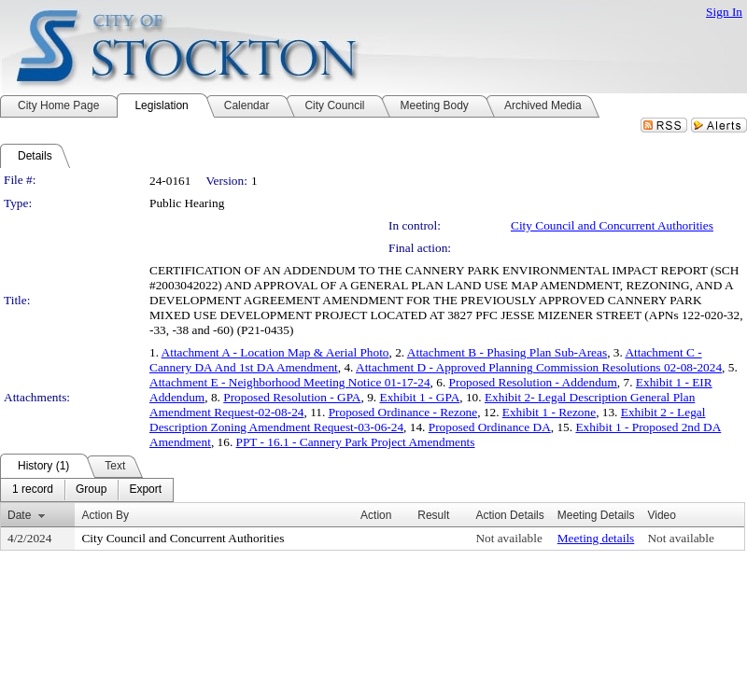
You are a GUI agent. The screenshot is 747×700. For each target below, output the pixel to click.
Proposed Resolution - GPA (292, 397)
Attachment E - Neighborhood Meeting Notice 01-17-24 (290, 382)
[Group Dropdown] (91, 490)
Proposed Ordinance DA (490, 427)
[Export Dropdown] (145, 490)
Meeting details (596, 538)
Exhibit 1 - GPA (419, 397)
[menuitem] (33, 490)
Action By (105, 515)
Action (376, 515)
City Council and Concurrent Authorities (612, 225)
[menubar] (87, 490)
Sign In (724, 12)
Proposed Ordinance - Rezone (403, 412)
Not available (508, 538)
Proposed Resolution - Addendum (533, 382)
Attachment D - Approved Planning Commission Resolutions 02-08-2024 (539, 367)
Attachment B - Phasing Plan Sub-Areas (507, 352)
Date (19, 515)
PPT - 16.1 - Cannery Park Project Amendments (356, 442)
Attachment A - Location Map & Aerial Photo (275, 352)
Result (433, 515)
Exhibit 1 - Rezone (549, 412)
